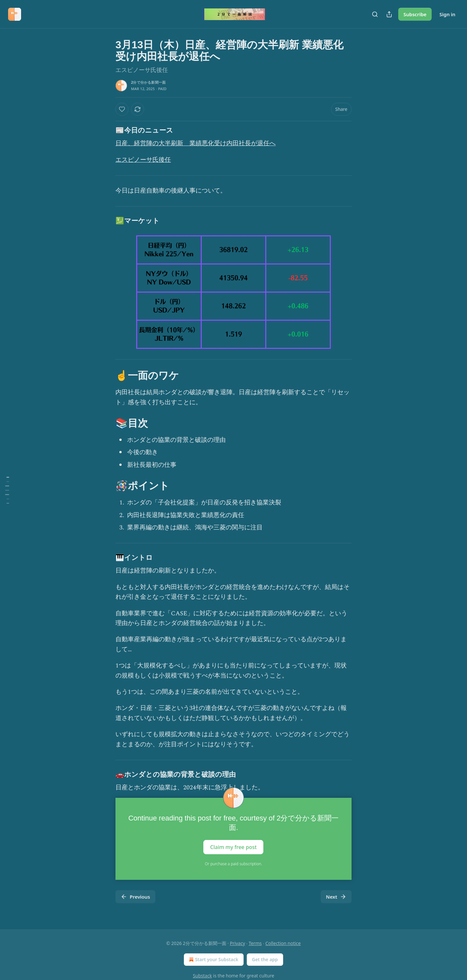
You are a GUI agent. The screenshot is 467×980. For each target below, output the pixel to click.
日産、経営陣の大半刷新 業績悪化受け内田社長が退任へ (196, 143)
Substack (203, 976)
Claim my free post (233, 847)
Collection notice (283, 943)
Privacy (238, 943)
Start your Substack (213, 960)
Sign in (447, 14)
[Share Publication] (389, 14)
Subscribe (415, 14)
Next (336, 897)
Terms (255, 943)
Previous (135, 897)
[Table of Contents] (7, 490)
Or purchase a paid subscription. (234, 864)
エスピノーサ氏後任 (143, 160)
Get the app (265, 959)
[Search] (375, 14)
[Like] (122, 109)
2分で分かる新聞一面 (148, 82)
